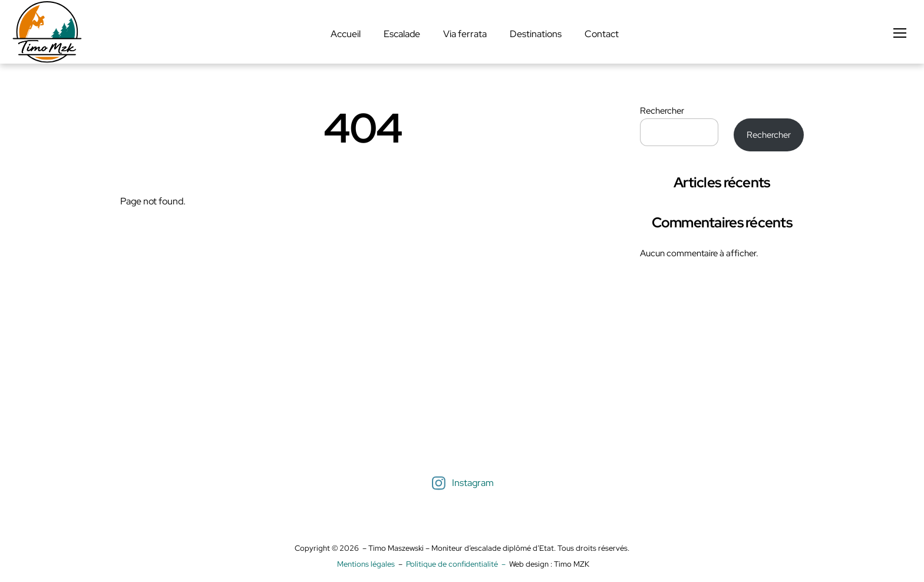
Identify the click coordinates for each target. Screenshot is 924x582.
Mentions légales (366, 564)
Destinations (536, 34)
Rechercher (662, 111)
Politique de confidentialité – (458, 564)
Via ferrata (465, 34)
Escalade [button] (402, 34)
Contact (602, 34)
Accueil (346, 34)
